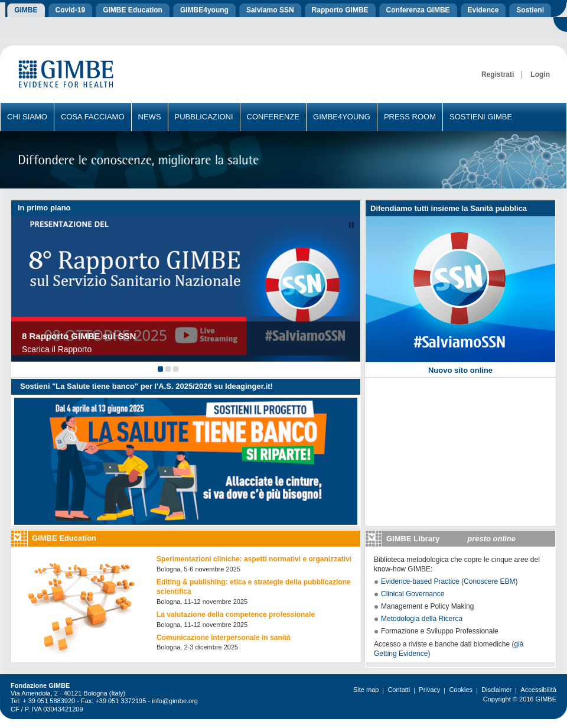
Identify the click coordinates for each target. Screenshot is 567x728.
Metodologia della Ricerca (422, 619)
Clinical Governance (413, 594)
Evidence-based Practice (420, 581)
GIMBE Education (64, 538)
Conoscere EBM (489, 581)
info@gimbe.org (175, 701)
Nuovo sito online (460, 370)
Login (540, 74)
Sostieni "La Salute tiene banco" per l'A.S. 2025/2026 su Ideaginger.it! (146, 386)
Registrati (498, 74)
